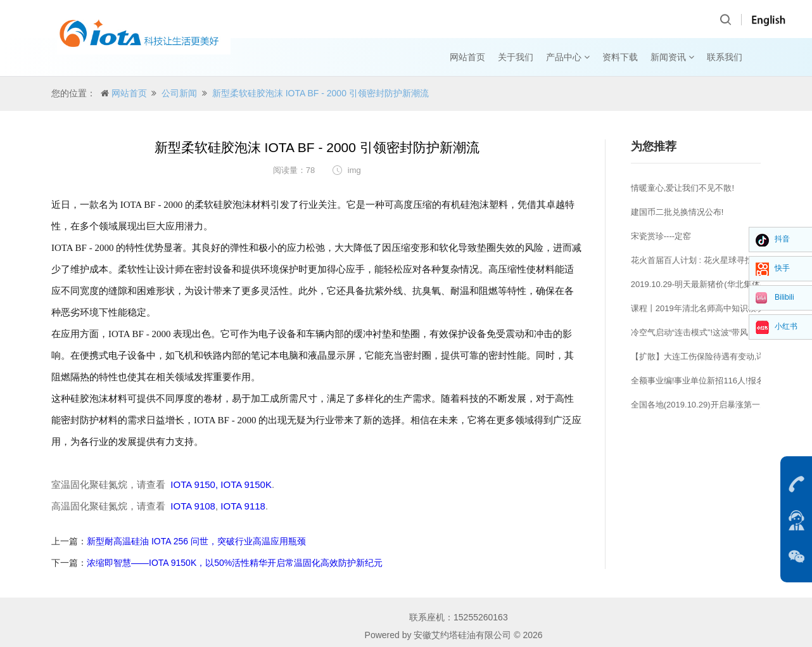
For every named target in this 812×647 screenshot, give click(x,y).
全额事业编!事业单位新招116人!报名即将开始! (715, 381)
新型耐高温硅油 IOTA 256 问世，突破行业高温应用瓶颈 (196, 541)
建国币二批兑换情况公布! (677, 212)
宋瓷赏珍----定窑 (661, 236)
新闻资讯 (672, 57)
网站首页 (467, 57)
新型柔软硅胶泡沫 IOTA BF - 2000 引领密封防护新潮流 (320, 93)
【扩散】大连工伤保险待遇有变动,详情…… (710, 356)
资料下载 (620, 57)
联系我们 (725, 57)
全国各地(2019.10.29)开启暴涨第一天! (701, 405)
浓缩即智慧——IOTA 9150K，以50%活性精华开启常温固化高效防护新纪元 (235, 563)
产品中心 (568, 57)
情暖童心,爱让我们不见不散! (682, 188)
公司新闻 (179, 93)
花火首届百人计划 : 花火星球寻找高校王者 (708, 260)
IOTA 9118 (243, 506)
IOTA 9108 (193, 506)
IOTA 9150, (194, 484)
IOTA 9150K (245, 484)
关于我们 (516, 57)
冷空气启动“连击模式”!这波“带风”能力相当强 (712, 332)
